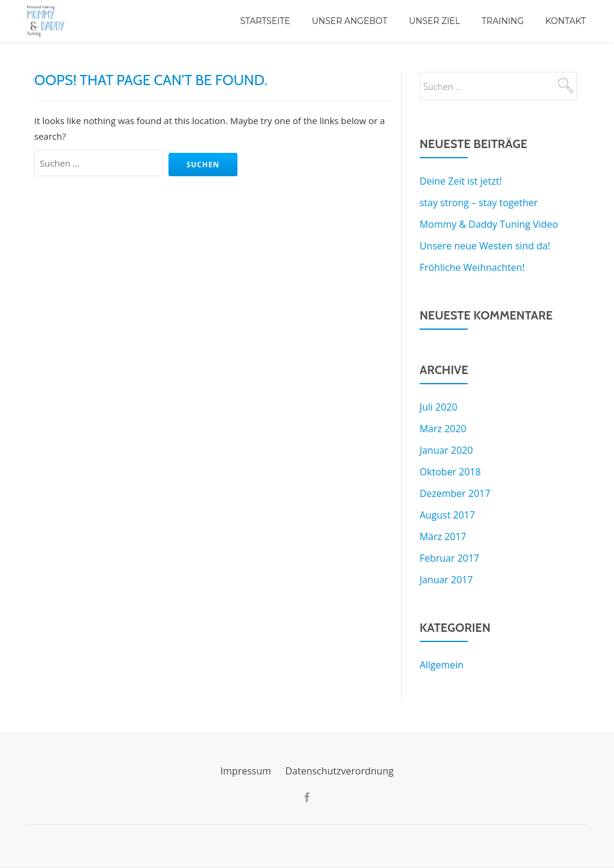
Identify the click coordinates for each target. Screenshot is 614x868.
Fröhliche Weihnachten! (472, 267)
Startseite (265, 21)
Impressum (246, 771)
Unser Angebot (350, 21)
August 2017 (448, 515)
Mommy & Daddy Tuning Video (489, 224)
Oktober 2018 (450, 472)
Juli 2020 (439, 407)
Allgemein (442, 665)
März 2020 (443, 429)
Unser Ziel (434, 21)
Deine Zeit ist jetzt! (461, 181)
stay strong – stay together (479, 203)
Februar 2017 (450, 558)
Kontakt (565, 21)
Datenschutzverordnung (340, 771)
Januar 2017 (446, 580)
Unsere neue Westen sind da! (485, 246)
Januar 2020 (446, 450)
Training (502, 21)
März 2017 (443, 537)
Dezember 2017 (455, 493)
